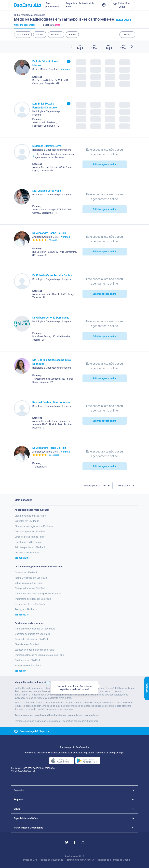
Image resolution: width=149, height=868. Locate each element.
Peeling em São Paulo (26, 609)
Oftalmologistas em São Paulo (30, 516)
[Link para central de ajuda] (16, 731)
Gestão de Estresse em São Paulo (32, 639)
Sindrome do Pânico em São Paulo (32, 634)
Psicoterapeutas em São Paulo (30, 547)
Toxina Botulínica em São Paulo (31, 578)
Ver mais (65, 69)
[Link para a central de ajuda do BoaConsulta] (104, 5)
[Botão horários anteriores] (71, 47)
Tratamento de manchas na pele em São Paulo (39, 594)
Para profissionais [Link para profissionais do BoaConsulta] (52, 5)
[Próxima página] (133, 486)
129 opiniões (53, 240)
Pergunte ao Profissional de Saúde (80, 5)
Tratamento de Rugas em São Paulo (33, 599)
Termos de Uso (29, 860)
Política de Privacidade (51, 860)
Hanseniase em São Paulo (28, 666)
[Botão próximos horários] (132, 47)
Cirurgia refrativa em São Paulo (31, 588)
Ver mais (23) (22, 615)
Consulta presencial (25, 26)
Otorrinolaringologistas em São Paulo (34, 526)
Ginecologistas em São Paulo (30, 537)
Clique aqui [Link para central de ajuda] (35, 731)
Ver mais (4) (21, 671)
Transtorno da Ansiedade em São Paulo (35, 629)
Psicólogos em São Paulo (28, 542)
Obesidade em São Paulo (27, 644)
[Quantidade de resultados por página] (107, 486)
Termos (115, 860)
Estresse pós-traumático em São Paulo (34, 650)
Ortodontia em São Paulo (27, 553)
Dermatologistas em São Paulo (31, 532)
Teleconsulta (51, 26)
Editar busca (124, 20)
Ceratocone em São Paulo (28, 660)
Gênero (40, 35)
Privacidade (103, 860)
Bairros (72, 35)
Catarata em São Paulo (26, 573)
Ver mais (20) (22, 558)
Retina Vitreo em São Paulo (29, 583)
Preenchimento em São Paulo (30, 604)
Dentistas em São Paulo (27, 521)
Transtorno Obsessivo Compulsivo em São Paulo (40, 655)
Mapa (127, 35)
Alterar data (23, 35)
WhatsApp (56, 35)
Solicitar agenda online (104, 164)
